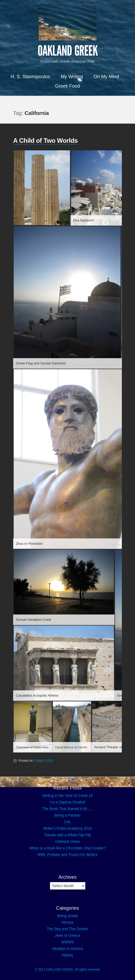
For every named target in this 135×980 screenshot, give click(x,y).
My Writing (72, 77)
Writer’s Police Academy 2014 (68, 828)
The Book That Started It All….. (67, 809)
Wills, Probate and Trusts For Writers (67, 855)
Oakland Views (67, 841)
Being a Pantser (68, 815)
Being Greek (68, 916)
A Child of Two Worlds (45, 141)
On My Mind (106, 77)
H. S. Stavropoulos (31, 77)
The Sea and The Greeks (67, 929)
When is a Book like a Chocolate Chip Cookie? (68, 848)
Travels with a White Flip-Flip (67, 835)
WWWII (67, 942)
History (68, 955)
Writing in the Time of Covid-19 (67, 796)
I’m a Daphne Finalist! (67, 802)
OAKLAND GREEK (68, 51)
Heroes (67, 922)
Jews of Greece (67, 935)
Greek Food (67, 86)
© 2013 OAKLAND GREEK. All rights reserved (67, 970)
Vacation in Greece (67, 949)
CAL (67, 822)
